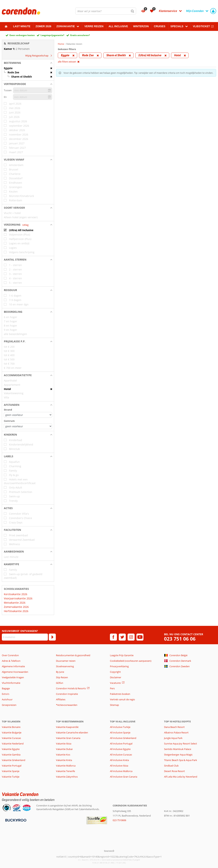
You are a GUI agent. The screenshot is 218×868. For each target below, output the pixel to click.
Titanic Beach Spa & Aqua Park (181, 760)
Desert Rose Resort (174, 771)
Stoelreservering (65, 666)
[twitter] (122, 637)
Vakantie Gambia (11, 755)
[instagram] (131, 637)
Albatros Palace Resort (176, 732)
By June (60, 672)
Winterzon (141, 26)
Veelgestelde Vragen (13, 677)
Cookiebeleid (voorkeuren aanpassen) (131, 661)
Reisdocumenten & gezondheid (73, 655)
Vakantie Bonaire (11, 727)
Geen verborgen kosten (22, 35)
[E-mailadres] (25, 637)
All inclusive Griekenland (123, 738)
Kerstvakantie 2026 (16, 594)
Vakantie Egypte (11, 749)
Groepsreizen (9, 705)
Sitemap (114, 705)
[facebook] (113, 637)
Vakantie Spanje (11, 771)
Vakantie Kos (63, 755)
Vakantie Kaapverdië (67, 727)
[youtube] (140, 637)
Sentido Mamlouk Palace (178, 749)
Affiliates (61, 699)
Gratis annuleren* (80, 35)
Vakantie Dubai (64, 749)
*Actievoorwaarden (67, 705)
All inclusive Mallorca (121, 771)
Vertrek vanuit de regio (122, 699)
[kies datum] (33, 90)
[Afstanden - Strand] (28, 415)
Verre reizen (94, 26)
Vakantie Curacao (11, 738)
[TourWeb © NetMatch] (109, 851)
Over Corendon (10, 655)
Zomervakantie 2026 (16, 607)
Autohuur (7, 699)
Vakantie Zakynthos (67, 777)
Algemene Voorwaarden (15, 672)
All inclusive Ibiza (119, 766)
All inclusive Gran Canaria (124, 777)
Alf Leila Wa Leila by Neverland (181, 777)
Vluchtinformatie (11, 683)
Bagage (6, 688)
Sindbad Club (171, 766)
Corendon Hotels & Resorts (71, 688)
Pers (112, 688)
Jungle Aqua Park (173, 738)
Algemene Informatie (13, 666)
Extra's (6, 694)
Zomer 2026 (43, 26)
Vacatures (115, 683)
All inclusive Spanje (120, 732)
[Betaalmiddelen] (15, 820)
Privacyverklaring (119, 666)
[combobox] (106, 11)
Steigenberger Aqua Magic (178, 755)
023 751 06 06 (180, 639)
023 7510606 (119, 820)
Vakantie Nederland (13, 744)
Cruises (160, 26)
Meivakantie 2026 (15, 603)
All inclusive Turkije (120, 727)
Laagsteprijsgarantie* (52, 35)
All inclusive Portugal (121, 744)
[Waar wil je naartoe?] (106, 11)
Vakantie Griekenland (14, 760)
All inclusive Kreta (119, 760)
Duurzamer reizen (66, 661)
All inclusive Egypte (120, 749)
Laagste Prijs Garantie (122, 655)
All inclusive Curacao (121, 755)
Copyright (115, 672)
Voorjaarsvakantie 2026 (18, 598)
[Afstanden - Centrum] (28, 426)
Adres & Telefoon (11, 661)
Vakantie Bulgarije (12, 732)
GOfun (60, 683)
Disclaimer (116, 677)
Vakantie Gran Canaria (68, 738)
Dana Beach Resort (174, 727)
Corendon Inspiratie (67, 694)
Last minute (22, 26)
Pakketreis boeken (120, 694)
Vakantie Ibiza (64, 744)
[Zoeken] (133, 11)
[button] (28, 63)
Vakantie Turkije (11, 777)
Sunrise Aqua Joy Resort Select (181, 744)
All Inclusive (118, 26)
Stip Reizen (62, 677)
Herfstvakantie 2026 (16, 611)
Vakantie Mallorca (66, 766)
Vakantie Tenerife (65, 771)
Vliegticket (201, 26)
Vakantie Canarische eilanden (72, 732)
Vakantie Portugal (12, 766)
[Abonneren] (52, 637)
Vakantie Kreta (64, 760)
